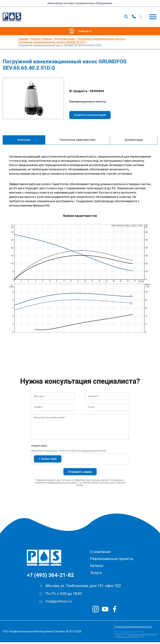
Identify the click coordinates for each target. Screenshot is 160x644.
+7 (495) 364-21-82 (50, 577)
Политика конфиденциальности (133, 628)
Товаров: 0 (80, 31)
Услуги (96, 575)
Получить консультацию (90, 115)
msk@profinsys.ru (59, 603)
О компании (100, 554)
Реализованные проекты (112, 561)
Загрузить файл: (39, 448)
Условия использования (127, 638)
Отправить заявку (80, 474)
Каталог (97, 568)
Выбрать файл (48, 461)
